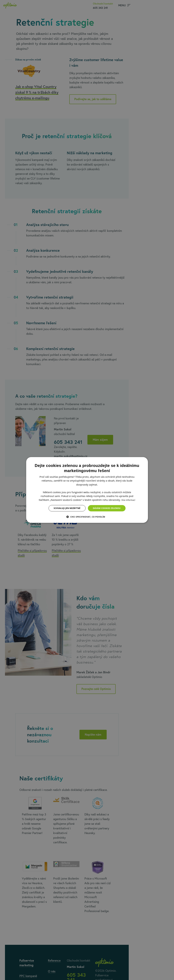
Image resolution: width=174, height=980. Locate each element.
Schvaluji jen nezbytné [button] (67, 508)
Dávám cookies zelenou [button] (107, 508)
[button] (87, 517)
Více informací (128, 500)
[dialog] (87, 490)
